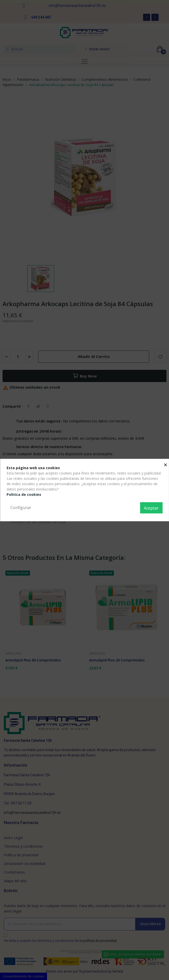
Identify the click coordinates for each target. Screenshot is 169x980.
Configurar (21, 508)
